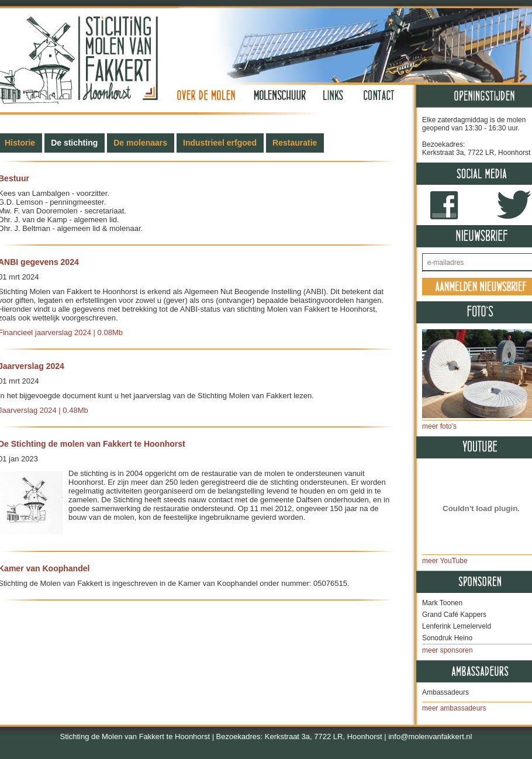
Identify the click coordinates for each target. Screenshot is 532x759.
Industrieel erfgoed (220, 143)
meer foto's (439, 426)
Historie (20, 143)
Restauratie (295, 143)
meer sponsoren (448, 650)
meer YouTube (445, 561)
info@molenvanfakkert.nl (430, 736)
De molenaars (140, 143)
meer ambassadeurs (454, 708)
